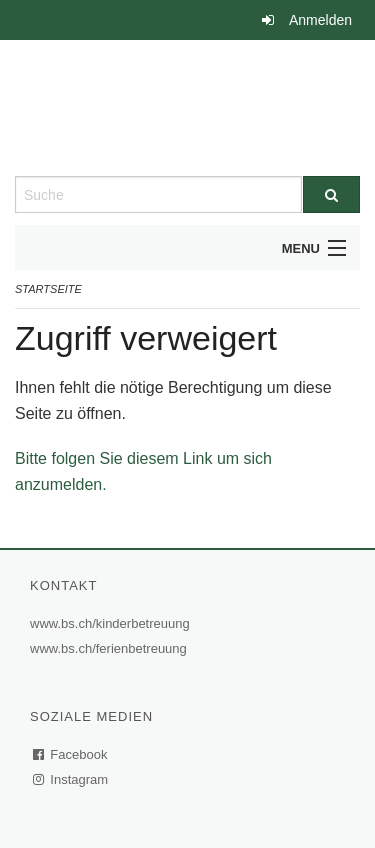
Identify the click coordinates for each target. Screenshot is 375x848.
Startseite (48, 289)
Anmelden (320, 20)
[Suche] (332, 194)
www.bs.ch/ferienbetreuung (111, 648)
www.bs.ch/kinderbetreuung (112, 623)
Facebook (71, 754)
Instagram (71, 779)
